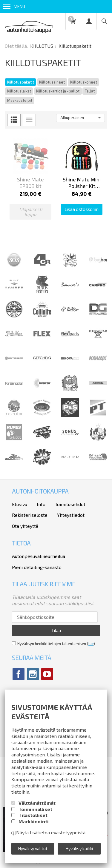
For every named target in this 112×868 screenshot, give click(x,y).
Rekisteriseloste (30, 515)
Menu (14, 6)
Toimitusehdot (70, 504)
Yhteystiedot (71, 515)
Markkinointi (34, 821)
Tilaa (56, 630)
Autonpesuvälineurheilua (39, 556)
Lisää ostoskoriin (82, 209)
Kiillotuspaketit (21, 82)
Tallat (90, 91)
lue (91, 644)
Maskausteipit (20, 100)
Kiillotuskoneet (84, 82)
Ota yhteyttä (25, 526)
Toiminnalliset (35, 809)
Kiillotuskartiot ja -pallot (58, 91)
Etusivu (20, 504)
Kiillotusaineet (52, 82)
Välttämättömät (37, 803)
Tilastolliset (33, 815)
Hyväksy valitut (33, 848)
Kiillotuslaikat (19, 91)
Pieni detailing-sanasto (37, 567)
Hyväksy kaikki (79, 848)
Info (41, 504)
